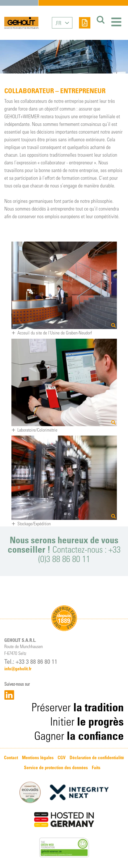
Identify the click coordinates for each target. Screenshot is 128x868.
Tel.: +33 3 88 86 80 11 (31, 661)
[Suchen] (100, 20)
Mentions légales (38, 757)
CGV (62, 757)
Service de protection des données (56, 767)
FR (59, 23)
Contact (11, 757)
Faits (96, 767)
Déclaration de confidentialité (97, 757)
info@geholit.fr (18, 669)
